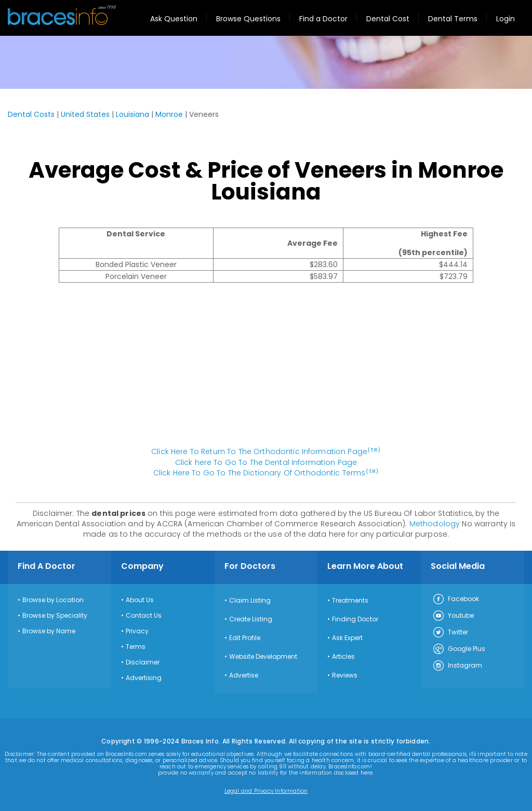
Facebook (456, 599)
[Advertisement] (266, 370)
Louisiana (132, 114)
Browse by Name (49, 630)
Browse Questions (248, 19)
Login (506, 19)
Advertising (144, 677)
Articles (343, 656)
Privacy (137, 630)
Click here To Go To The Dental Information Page (266, 462)
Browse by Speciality (55, 615)
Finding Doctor (355, 618)
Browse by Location (53, 599)
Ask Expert (347, 637)
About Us (140, 599)
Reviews (345, 674)
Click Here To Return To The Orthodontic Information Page (266, 451)
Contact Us (144, 615)
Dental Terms (453, 19)
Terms (136, 646)
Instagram (457, 665)
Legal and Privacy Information (266, 790)
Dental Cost (388, 19)
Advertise (244, 674)
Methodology (435, 523)
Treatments (350, 600)
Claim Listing (250, 600)
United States (85, 114)
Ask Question (174, 19)
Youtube (453, 615)
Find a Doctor (323, 19)
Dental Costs (31, 114)
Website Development (263, 656)
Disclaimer (143, 661)
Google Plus (459, 648)
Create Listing (251, 618)
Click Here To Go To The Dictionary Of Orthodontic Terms (266, 472)
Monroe (169, 114)
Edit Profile (245, 637)
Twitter (450, 632)
